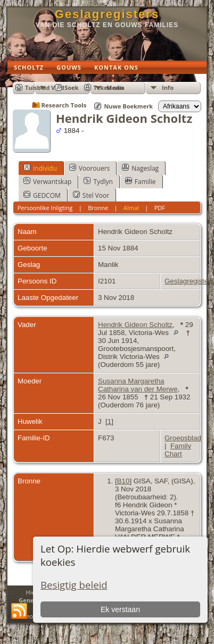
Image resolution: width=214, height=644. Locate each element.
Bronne (98, 208)
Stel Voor (91, 195)
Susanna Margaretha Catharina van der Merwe (138, 385)
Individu (40, 168)
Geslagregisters (107, 14)
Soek (71, 87)
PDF (160, 208)
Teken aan (109, 87)
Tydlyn (98, 181)
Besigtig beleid (74, 585)
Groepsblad (183, 438)
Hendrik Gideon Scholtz (135, 325)
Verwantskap (47, 181)
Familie (141, 181)
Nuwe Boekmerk (128, 106)
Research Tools (64, 105)
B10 (124, 481)
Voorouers (89, 168)
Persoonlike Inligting (45, 208)
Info (168, 87)
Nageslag (140, 168)
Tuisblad (37, 87)
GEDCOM (42, 195)
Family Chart (178, 450)
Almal (131, 208)
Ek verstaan (120, 609)
